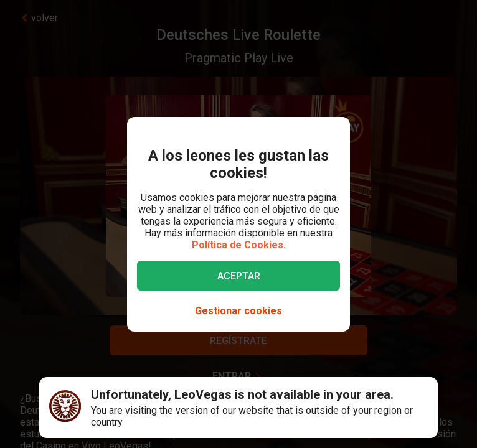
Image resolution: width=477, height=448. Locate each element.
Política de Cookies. (239, 245)
